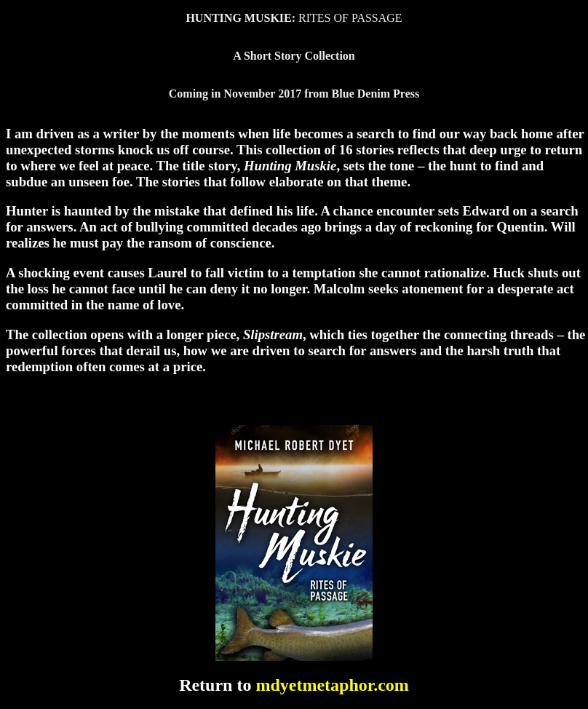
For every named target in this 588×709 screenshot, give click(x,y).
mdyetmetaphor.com (332, 685)
